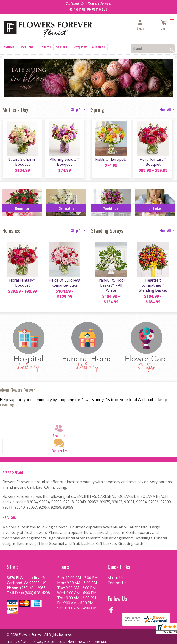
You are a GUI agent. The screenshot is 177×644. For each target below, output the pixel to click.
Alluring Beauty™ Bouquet (64, 163)
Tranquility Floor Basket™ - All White (111, 286)
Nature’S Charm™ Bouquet (22, 163)
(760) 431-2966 (33, 588)
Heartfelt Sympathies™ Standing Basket (153, 286)
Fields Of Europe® (111, 160)
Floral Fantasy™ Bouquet (152, 163)
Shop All (79, 109)
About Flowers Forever (18, 390)
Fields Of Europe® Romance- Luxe (64, 284)
